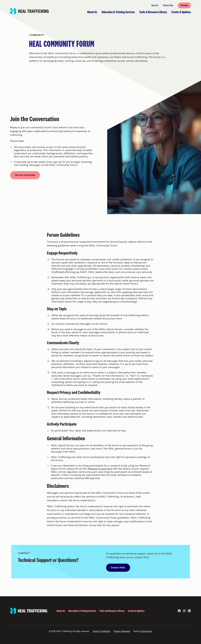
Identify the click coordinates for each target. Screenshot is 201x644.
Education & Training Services (82, 611)
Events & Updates (136, 611)
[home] (29, 11)
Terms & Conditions (102, 631)
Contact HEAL (118, 568)
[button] (92, 12)
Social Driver (146, 631)
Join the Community (25, 175)
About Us (61, 611)
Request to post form (100, 469)
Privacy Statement (122, 631)
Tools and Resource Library (112, 611)
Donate (184, 5)
